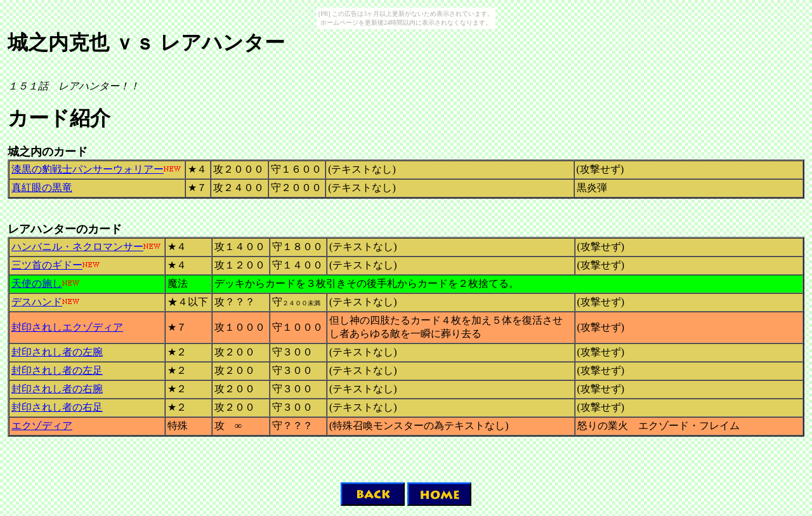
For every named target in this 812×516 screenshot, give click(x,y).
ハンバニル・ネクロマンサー (77, 247)
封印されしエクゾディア (67, 327)
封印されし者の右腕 (57, 389)
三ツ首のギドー (47, 265)
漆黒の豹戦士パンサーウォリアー (88, 169)
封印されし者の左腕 (57, 352)
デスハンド (37, 302)
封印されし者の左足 (57, 370)
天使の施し (37, 283)
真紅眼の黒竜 (42, 188)
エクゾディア (42, 426)
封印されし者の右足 (57, 407)
